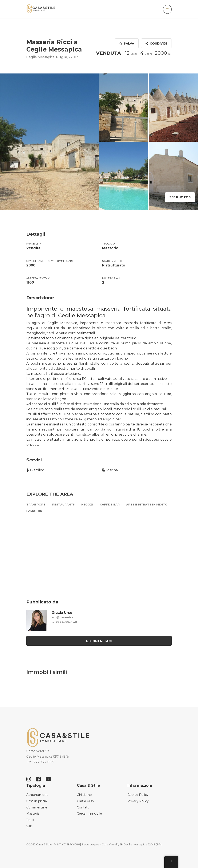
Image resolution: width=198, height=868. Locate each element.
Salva (127, 43)
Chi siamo (84, 795)
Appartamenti (37, 795)
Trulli (30, 820)
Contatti (83, 807)
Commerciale (37, 807)
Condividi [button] (157, 43)
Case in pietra (37, 801)
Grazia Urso (62, 613)
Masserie (33, 814)
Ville (29, 826)
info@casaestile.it (64, 617)
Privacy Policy (138, 801)
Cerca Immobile (89, 814)
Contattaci (99, 641)
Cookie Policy (138, 795)
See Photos (180, 197)
